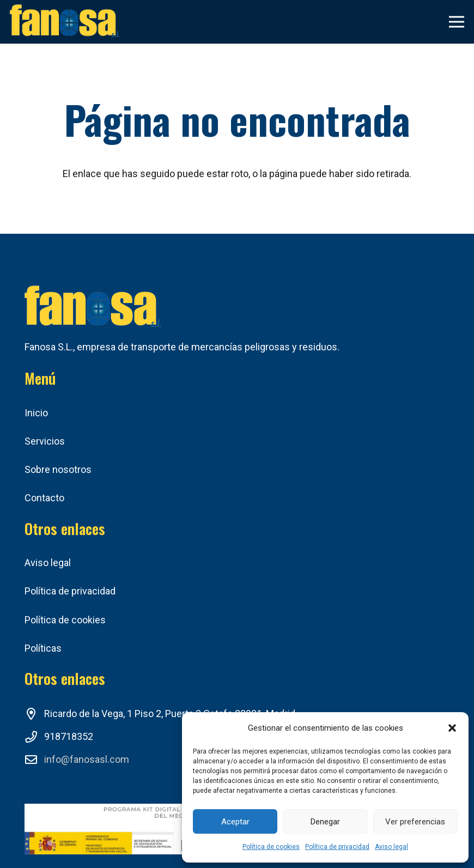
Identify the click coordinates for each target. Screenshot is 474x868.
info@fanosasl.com (87, 759)
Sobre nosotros (58, 469)
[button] (452, 728)
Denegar (325, 822)
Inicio (36, 413)
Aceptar (235, 822)
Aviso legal (391, 847)
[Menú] (457, 22)
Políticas (43, 648)
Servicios (45, 441)
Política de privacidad (337, 847)
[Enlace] (65, 22)
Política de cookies (271, 847)
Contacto (44, 498)
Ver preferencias (415, 822)
